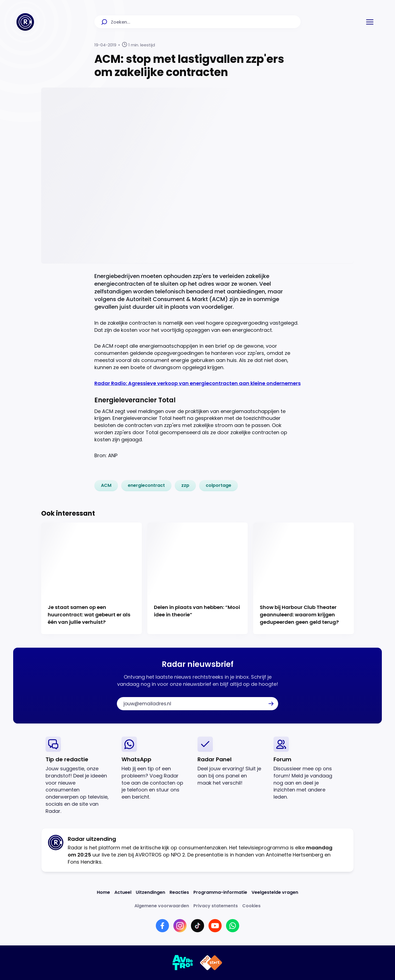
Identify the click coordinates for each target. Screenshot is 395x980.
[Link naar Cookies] (251, 906)
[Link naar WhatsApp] (233, 926)
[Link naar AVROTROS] (183, 963)
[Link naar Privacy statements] (216, 906)
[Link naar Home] (103, 892)
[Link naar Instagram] (180, 926)
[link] (106, 485)
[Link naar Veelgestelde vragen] (275, 892)
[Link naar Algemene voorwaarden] (162, 906)
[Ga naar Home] (25, 22)
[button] (370, 22)
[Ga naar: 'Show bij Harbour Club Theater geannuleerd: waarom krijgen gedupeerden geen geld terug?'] (304, 579)
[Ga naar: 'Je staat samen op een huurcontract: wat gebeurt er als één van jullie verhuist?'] (91, 579)
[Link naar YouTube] (215, 926)
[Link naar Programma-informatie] (220, 892)
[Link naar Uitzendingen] (150, 892)
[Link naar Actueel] (123, 892)
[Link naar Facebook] (162, 926)
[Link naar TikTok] (198, 926)
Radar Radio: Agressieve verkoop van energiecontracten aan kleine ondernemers (198, 383)
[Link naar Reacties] (179, 892)
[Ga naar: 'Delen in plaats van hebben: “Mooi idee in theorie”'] (198, 579)
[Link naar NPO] (211, 963)
